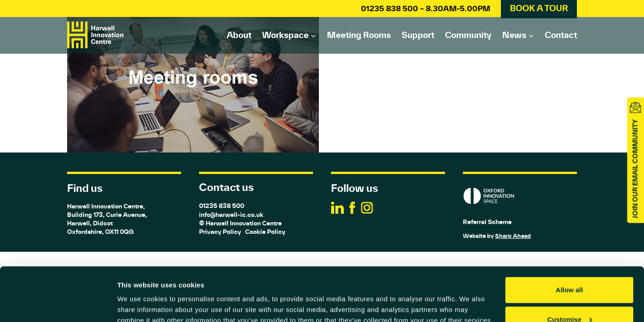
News (514, 35)
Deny (570, 298)
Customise (570, 269)
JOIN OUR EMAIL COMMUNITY (635, 169)
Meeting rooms (359, 35)
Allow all (570, 239)
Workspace (285, 35)
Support (418, 35)
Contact (561, 35)
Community (468, 35)
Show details (138, 294)
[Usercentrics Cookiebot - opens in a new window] (58, 305)
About (239, 35)
